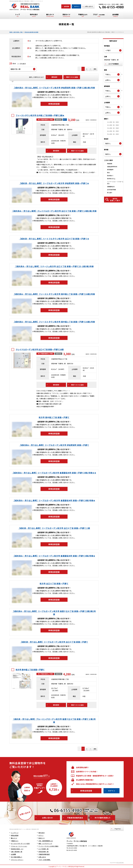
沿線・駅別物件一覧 (17, 852)
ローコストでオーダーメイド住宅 (20, 843)
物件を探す (42, 833)
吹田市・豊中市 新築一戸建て (16, 32)
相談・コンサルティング (45, 843)
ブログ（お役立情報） (45, 860)
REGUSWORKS (120, 863)
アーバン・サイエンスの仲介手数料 (48, 846)
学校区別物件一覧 (43, 852)
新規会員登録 (15, 835)
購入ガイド (14, 838)
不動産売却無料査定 (44, 854)
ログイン (41, 835)
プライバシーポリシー (17, 860)
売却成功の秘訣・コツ (17, 849)
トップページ (15, 833)
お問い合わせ (42, 857)
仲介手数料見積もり (17, 857)
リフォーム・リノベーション (19, 846)
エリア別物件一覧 (43, 849)
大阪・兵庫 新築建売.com (46, 841)
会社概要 (13, 854)
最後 (95, 69)
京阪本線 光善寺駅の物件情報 (31, 32)
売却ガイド (42, 838)
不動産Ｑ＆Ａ (15, 841)
